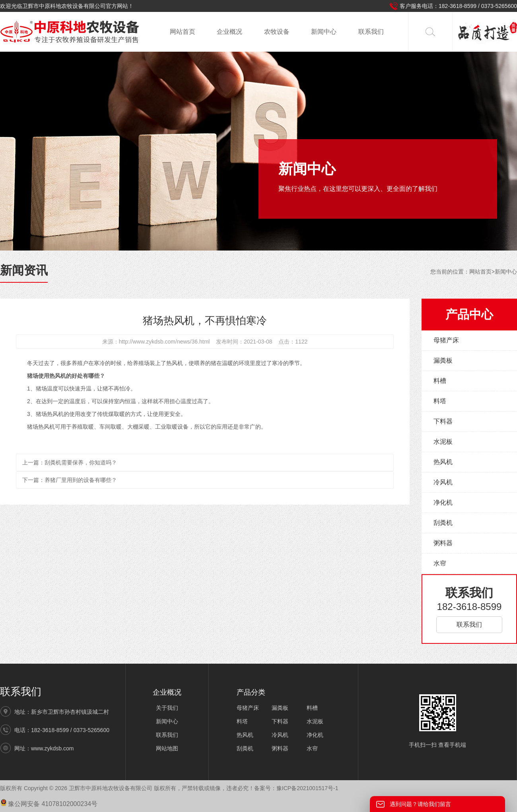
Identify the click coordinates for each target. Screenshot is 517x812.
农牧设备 (277, 32)
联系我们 (371, 32)
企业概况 (229, 32)
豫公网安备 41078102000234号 (49, 804)
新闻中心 (324, 32)
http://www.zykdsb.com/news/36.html (164, 342)
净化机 (443, 502)
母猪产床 (446, 340)
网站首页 (183, 32)
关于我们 (167, 708)
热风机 (443, 462)
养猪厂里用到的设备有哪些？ (81, 480)
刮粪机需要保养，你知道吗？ (81, 462)
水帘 (440, 563)
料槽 (440, 381)
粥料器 (443, 543)
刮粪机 (443, 523)
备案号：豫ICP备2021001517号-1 (296, 788)
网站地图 (167, 748)
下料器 (443, 421)
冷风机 (443, 482)
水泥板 (443, 442)
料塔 (440, 401)
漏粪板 (443, 360)
